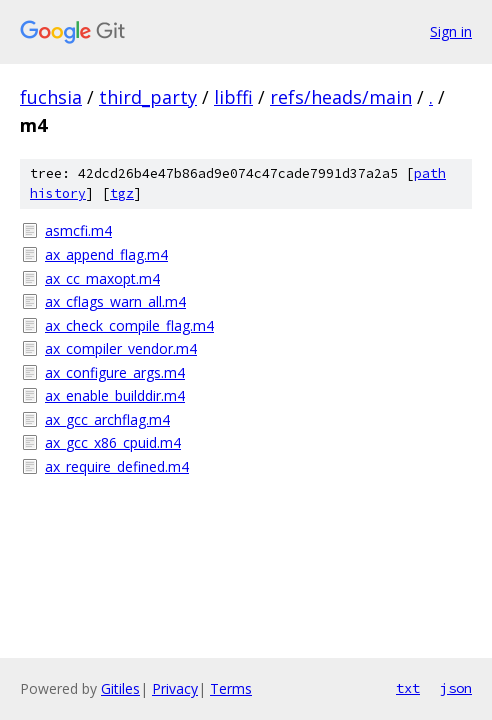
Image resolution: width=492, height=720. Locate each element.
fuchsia (51, 97)
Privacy (175, 688)
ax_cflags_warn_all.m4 (115, 301)
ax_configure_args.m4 (115, 372)
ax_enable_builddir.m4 (115, 395)
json (456, 688)
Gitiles (120, 688)
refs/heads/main (341, 97)
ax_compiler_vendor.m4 (121, 348)
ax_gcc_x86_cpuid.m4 (113, 442)
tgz (122, 193)
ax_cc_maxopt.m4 (102, 278)
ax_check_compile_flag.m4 (129, 325)
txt (408, 688)
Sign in (451, 31)
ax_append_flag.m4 (106, 254)
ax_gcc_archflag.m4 (107, 419)
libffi (233, 97)
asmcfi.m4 (78, 230)
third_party (148, 97)
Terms (231, 688)
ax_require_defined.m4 (117, 466)
